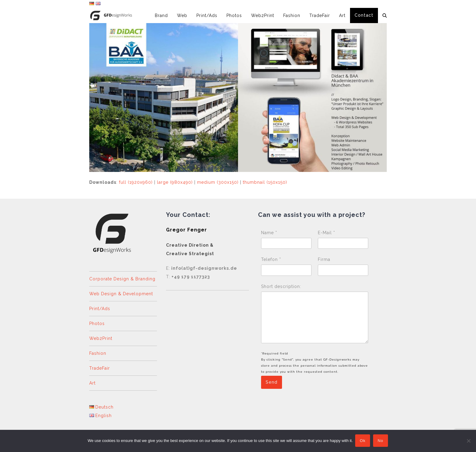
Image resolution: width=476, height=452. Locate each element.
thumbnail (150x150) (265, 182)
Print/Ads (100, 309)
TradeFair (100, 368)
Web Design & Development (121, 294)
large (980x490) (175, 182)
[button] (385, 15)
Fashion (98, 353)
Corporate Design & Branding (122, 279)
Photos (97, 324)
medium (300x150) (218, 182)
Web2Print (101, 338)
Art (92, 383)
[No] (468, 441)
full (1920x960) (136, 182)
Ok (363, 441)
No (381, 441)
